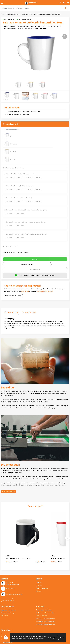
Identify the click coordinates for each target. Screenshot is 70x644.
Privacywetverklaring (8, 592)
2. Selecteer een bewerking (13, 152)
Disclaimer (4, 595)
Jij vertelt (39, 565)
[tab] (11, 297)
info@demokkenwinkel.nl (45, 276)
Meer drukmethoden (9, 476)
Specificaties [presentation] (29, 296)
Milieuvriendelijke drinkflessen (45, 601)
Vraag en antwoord (42, 568)
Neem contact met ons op (13, 280)
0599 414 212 (25, 276)
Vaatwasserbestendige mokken (46, 604)
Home (3, 14)
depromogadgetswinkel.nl (10, 619)
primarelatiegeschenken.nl (10, 625)
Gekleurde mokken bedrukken (45, 592)
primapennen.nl (7, 622)
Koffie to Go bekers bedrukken (45, 598)
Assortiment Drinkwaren (13, 14)
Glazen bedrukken (42, 595)
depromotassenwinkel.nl (9, 616)
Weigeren (62, 638)
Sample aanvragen (35, 254)
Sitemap (39, 570)
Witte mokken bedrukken (44, 589)
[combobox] (35, 8)
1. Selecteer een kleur (11, 130)
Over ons (39, 562)
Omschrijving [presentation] (12, 296)
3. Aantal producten (10, 231)
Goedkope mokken (27, 14)
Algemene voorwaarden (8, 589)
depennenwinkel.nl (8, 613)
